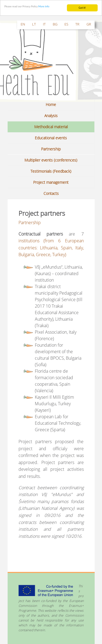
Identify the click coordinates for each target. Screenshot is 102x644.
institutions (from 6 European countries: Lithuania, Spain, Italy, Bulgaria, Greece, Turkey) (51, 248)
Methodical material (51, 127)
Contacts (51, 193)
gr (89, 24)
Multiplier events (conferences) (51, 160)
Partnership (51, 149)
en (23, 24)
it (44, 24)
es (66, 24)
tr (77, 24)
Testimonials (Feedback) (51, 171)
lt (34, 24)
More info (44, 6)
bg (55, 24)
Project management (51, 182)
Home (51, 104)
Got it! (82, 8)
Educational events (51, 138)
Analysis (51, 116)
